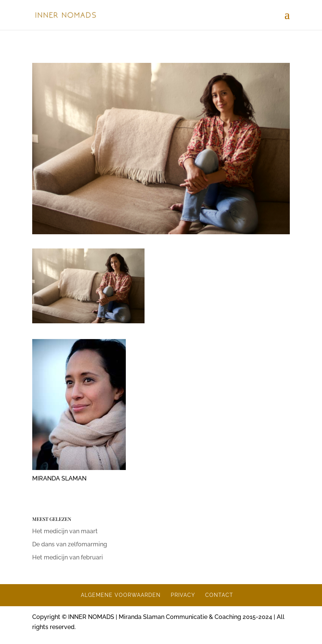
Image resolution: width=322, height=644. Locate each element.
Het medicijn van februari (68, 557)
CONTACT (219, 595)
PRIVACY (183, 595)
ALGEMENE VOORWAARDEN (121, 595)
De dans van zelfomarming (70, 544)
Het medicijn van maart (65, 531)
